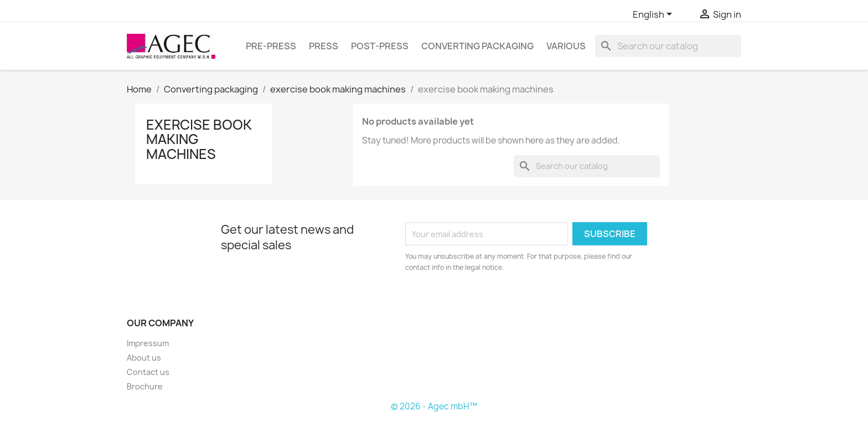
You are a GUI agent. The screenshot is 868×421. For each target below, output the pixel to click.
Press (324, 46)
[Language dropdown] (654, 15)
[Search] (668, 46)
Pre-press (271, 46)
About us (144, 358)
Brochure (145, 386)
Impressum (148, 343)
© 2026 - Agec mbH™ (434, 406)
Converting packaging (477, 46)
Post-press (380, 46)
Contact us (148, 372)
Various (566, 46)
